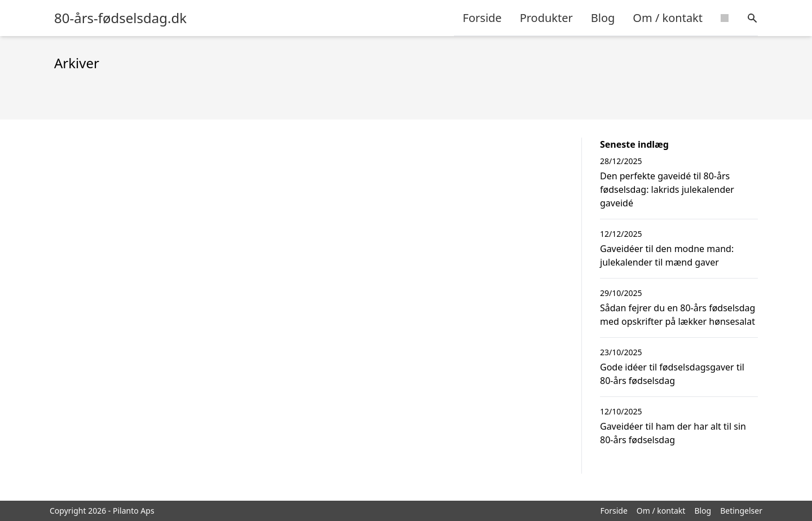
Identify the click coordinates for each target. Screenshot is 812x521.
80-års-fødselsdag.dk (120, 18)
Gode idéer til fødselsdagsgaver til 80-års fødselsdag (672, 374)
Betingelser (741, 511)
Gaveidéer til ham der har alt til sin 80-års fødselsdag (673, 433)
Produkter (546, 18)
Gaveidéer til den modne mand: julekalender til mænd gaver (667, 255)
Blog (603, 18)
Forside (482, 18)
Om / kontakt (668, 18)
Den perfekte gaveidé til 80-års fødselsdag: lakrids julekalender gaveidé (667, 189)
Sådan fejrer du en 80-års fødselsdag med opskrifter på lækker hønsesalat (678, 315)
